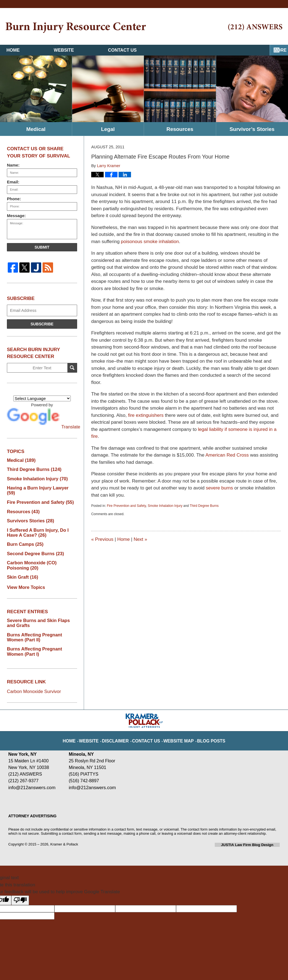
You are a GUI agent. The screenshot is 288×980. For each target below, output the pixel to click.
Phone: (14, 199)
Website (106, 50)
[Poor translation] (20, 889)
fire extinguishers (146, 415)
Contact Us (186, 50)
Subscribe (42, 324)
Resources (180, 129)
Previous (102, 539)
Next (140, 539)
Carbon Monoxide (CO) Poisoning (40, 558)
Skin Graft (21, 569)
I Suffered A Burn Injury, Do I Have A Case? (40, 526)
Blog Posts (204, 726)
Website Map (176, 726)
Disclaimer (121, 726)
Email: (13, 182)
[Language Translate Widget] (42, 398)
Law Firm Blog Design (253, 833)
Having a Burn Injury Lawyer (39, 487)
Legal (108, 129)
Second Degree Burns (33, 546)
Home (34, 50)
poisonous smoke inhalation (150, 242)
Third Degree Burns (204, 506)
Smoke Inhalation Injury (165, 506)
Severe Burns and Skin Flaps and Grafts (40, 614)
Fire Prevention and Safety (126, 506)
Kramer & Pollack (64, 833)
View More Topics (24, 579)
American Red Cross (227, 455)
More (275, 50)
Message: (16, 216)
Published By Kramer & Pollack (255, 27)
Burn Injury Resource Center (76, 28)
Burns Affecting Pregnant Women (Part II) (40, 628)
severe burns (219, 488)
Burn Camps (23, 537)
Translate (42, 419)
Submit (42, 247)
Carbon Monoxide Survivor (33, 680)
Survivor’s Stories (252, 129)
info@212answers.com (31, 776)
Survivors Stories (28, 514)
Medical (36, 129)
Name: (13, 165)
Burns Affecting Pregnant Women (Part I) (40, 641)
